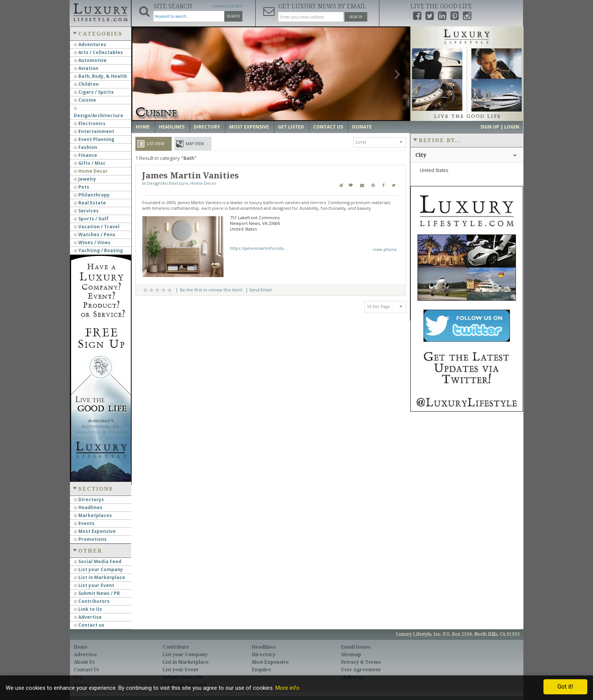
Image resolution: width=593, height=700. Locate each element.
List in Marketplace (99, 577)
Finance (85, 155)
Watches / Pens (95, 235)
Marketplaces (93, 515)
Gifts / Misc (90, 163)
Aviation (86, 68)
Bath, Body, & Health (100, 76)
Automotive (90, 60)
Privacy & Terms (361, 662)
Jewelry (85, 179)
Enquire (262, 670)
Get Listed (291, 127)
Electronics (90, 123)
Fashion (85, 147)
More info (287, 688)
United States (434, 170)
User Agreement (361, 670)
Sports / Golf (91, 219)
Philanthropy (92, 195)
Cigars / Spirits (94, 92)
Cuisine (85, 100)
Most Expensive (95, 531)
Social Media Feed (98, 561)
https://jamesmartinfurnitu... (259, 248)
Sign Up (356, 17)
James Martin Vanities (191, 176)
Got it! (565, 687)
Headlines (88, 507)
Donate (362, 127)
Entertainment (94, 131)
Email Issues (356, 647)
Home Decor (91, 171)
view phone (385, 249)
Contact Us (328, 127)
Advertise (88, 617)
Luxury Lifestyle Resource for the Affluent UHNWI (100, 11)
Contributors (92, 601)
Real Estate (90, 203)
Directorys (89, 499)
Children (86, 84)
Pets (81, 187)
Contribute (176, 647)
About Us (84, 662)
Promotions (90, 539)
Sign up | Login (500, 127)
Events (84, 523)
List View (155, 144)
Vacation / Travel (97, 227)
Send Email (260, 290)
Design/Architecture (168, 183)
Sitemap (351, 655)
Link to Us (88, 609)
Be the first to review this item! (211, 290)
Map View (195, 144)
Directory (207, 127)
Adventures (90, 44)
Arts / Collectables (98, 52)
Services (86, 211)
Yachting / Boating (98, 250)
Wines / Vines (92, 242)
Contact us (89, 625)
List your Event (94, 585)
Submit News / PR (97, 593)
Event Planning (94, 139)
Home (143, 127)
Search (233, 16)
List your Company (98, 569)
